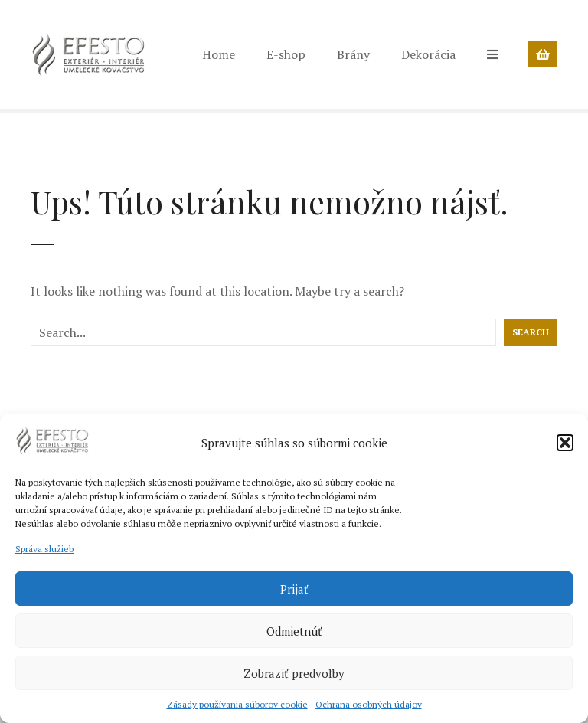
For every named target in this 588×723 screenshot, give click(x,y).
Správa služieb (44, 549)
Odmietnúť (294, 631)
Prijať (294, 589)
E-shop (286, 54)
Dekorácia (428, 54)
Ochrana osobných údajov (369, 704)
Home (219, 54)
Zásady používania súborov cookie (237, 704)
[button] (565, 443)
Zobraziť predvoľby (294, 673)
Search (531, 332)
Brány (353, 54)
